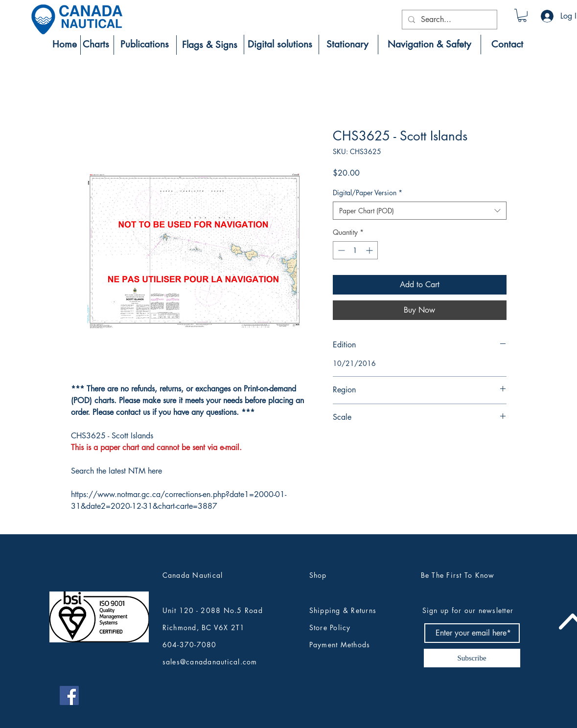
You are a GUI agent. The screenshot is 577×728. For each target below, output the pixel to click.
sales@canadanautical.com (210, 662)
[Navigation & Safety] (429, 45)
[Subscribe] (472, 658)
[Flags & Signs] (210, 45)
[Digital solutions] (280, 45)
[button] (522, 15)
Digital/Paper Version (368, 193)
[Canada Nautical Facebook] (69, 695)
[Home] (65, 45)
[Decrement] (340, 250)
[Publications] (145, 45)
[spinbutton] (355, 250)
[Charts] (96, 45)
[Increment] (370, 250)
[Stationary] (347, 45)
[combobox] (420, 211)
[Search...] (449, 20)
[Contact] (507, 45)
